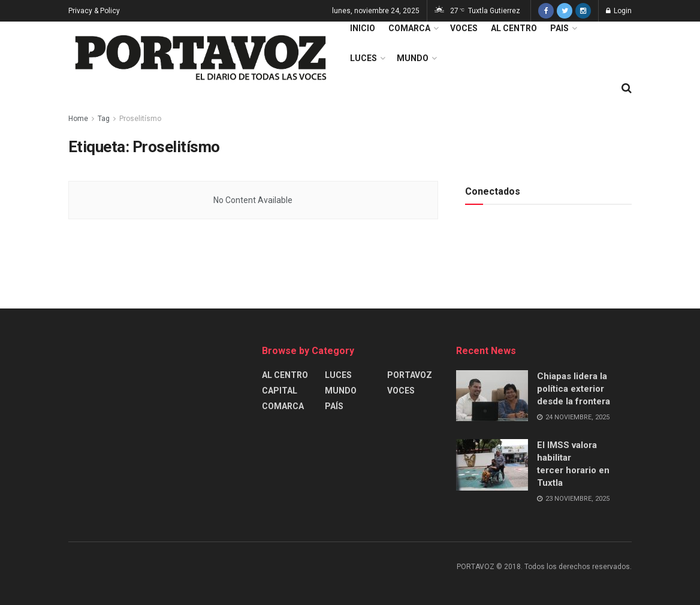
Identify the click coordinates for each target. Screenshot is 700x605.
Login (619, 11)
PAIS (559, 28)
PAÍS (334, 406)
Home (78, 119)
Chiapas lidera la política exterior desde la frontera (574, 389)
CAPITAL (280, 391)
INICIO (363, 28)
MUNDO (413, 58)
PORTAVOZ (410, 375)
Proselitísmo (140, 119)
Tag (104, 119)
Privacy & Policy (94, 11)
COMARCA (409, 28)
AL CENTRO (514, 28)
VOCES (464, 28)
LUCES (363, 58)
